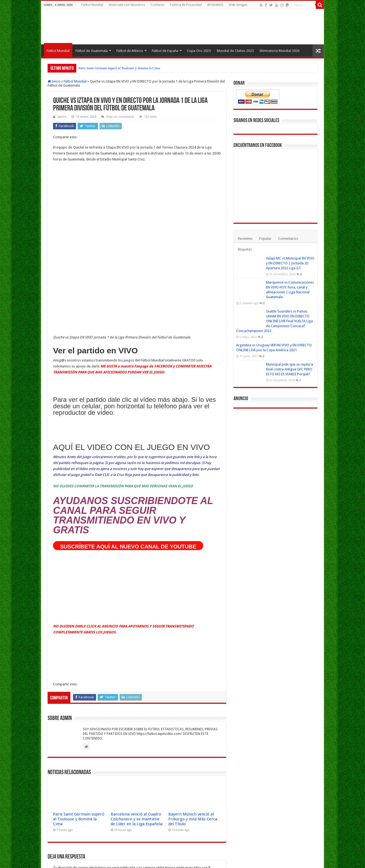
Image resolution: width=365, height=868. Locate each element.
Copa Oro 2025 (199, 51)
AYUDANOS (215, 5)
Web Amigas (238, 5)
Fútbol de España (165, 51)
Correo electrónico (69, 777)
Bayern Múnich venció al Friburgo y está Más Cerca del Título (193, 657)
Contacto (157, 5)
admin (62, 117)
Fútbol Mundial (92, 5)
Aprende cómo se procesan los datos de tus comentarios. (160, 828)
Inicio (54, 81)
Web (57, 794)
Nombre (61, 760)
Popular (265, 239)
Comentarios (288, 239)
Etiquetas (245, 249)
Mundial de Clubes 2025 (235, 51)
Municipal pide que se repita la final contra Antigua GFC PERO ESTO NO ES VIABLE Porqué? (290, 369)
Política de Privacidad (186, 5)
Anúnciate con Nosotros (127, 5)
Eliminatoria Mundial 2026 (280, 51)
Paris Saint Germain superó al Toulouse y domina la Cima (119, 68)
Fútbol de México (130, 51)
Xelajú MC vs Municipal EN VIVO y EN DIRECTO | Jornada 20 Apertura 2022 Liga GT (290, 263)
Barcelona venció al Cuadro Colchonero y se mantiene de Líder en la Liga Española (137, 657)
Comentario (64, 712)
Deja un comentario (120, 117)
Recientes (245, 239)
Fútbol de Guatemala (92, 51)
